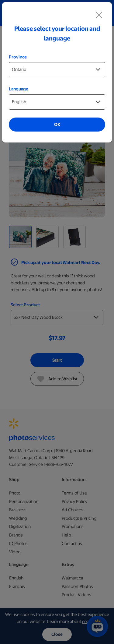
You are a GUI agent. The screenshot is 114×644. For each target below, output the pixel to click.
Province (18, 57)
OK (57, 125)
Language (19, 89)
